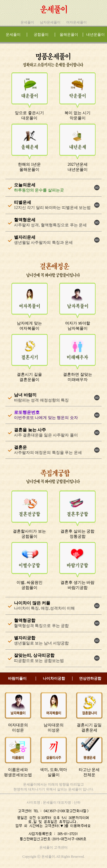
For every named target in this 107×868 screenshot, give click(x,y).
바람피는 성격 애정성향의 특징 (42, 400)
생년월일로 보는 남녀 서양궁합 (42, 643)
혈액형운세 (25, 220)
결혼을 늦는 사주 (30, 430)
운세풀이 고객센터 (53, 847)
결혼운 (20, 447)
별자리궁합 (25, 638)
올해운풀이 (69, 34)
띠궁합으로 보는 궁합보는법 (39, 661)
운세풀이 (27, 22)
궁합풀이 (41, 34)
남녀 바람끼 (25, 395)
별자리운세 (25, 237)
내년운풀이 (95, 34)
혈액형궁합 (25, 620)
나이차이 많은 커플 (32, 603)
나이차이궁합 (54, 678)
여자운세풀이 (76, 22)
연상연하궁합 (90, 678)
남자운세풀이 (50, 22)
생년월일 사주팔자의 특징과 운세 (44, 243)
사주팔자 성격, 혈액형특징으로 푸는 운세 (51, 225)
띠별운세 (23, 202)
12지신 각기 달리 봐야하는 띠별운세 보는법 (53, 208)
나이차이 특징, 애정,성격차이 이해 (45, 608)
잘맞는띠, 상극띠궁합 (34, 655)
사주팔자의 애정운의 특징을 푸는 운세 (48, 453)
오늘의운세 (25, 185)
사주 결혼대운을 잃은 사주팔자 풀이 (46, 435)
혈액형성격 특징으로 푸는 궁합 (42, 626)
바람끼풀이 (17, 678)
